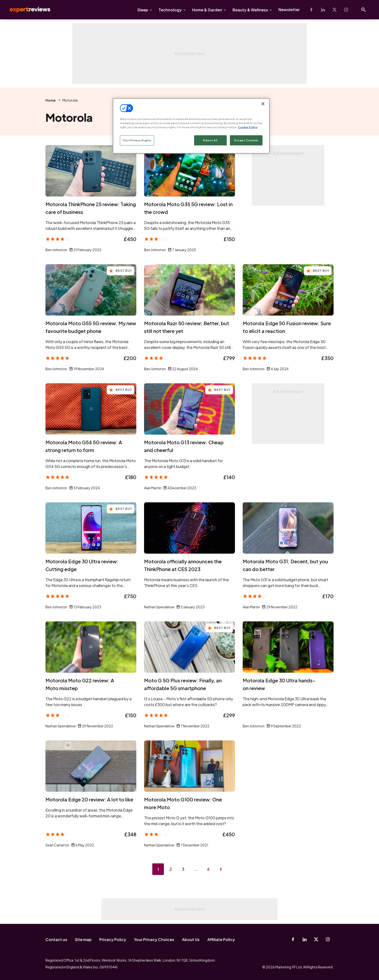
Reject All (210, 140)
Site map (83, 939)
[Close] (263, 104)
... (196, 869)
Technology (170, 10)
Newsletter (289, 10)
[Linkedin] (323, 10)
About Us (191, 939)
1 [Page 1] (158, 869)
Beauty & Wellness (250, 10)
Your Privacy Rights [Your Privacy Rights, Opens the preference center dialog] (137, 140)
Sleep (143, 10)
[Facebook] (311, 10)
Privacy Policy (113, 939)
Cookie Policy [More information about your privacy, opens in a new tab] (248, 127)
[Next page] (221, 869)
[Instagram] (346, 10)
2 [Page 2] (171, 869)
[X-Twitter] (335, 10)
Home (51, 100)
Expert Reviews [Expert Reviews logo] (26, 10)
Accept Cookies (246, 140)
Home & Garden (207, 10)
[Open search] (364, 10)
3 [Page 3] (183, 869)
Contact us (56, 939)
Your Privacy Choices (154, 939)
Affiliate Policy (221, 939)
